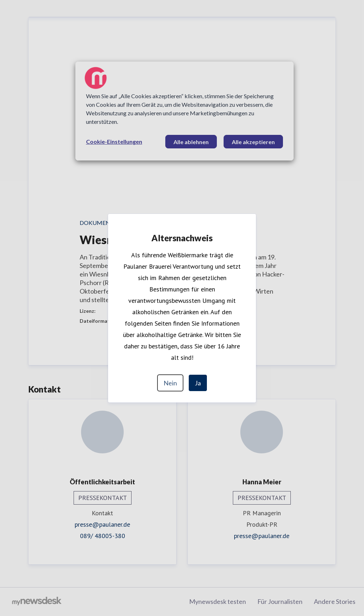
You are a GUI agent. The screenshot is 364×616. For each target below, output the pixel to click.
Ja (198, 383)
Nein (170, 383)
